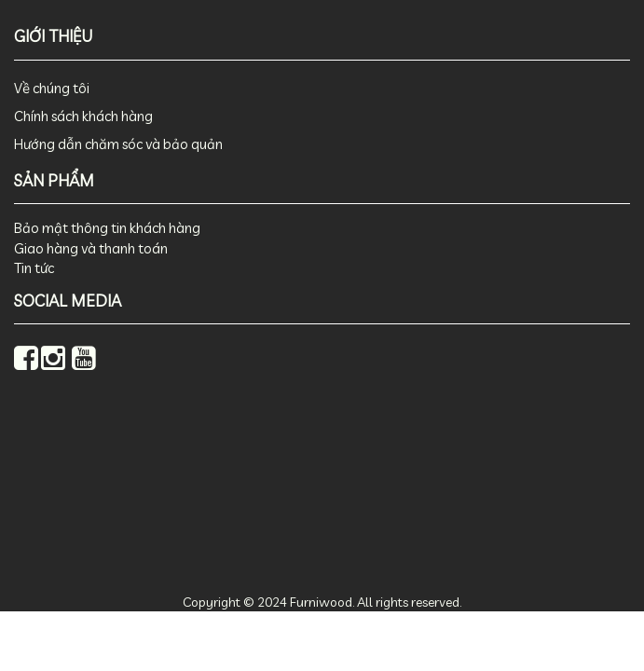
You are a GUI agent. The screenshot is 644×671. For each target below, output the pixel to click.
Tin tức (34, 268)
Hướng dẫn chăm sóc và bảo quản (118, 144)
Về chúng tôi (52, 88)
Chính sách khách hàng (83, 116)
